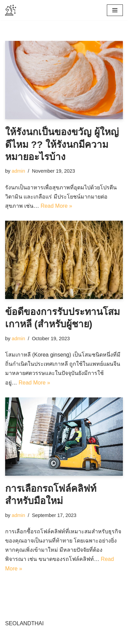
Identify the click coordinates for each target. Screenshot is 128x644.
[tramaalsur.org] (11, 10)
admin (18, 171)
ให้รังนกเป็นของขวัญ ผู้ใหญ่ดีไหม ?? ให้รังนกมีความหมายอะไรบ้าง (62, 144)
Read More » (56, 206)
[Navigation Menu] (115, 10)
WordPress (66, 637)
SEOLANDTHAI (24, 623)
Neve (11, 637)
